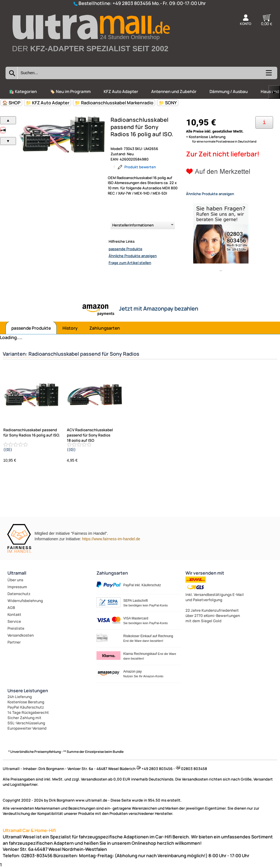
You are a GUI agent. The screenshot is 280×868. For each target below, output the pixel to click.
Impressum (17, 587)
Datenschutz (19, 594)
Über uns (15, 580)
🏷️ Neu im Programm (70, 91)
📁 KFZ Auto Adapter (48, 103)
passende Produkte (125, 249)
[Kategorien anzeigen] (268, 75)
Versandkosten (21, 635)
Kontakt (14, 614)
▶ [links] (274, 92)
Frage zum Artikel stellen (130, 263)
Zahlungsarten (105, 328)
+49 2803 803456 (132, 3)
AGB (11, 608)
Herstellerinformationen (133, 225)
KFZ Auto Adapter (121, 91)
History (70, 328)
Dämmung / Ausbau (229, 91)
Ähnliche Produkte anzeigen (133, 256)
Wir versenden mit (205, 573)
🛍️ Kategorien (23, 91)
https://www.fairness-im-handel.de (111, 539)
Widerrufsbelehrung (25, 601)
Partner (14, 642)
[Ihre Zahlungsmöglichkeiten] (264, 122)
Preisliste (16, 628)
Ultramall (17, 573)
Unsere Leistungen (28, 691)
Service (14, 621)
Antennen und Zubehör (174, 91)
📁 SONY (168, 103)
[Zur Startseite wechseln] (91, 61)
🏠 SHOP (11, 103)
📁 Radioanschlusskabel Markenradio (114, 103)
